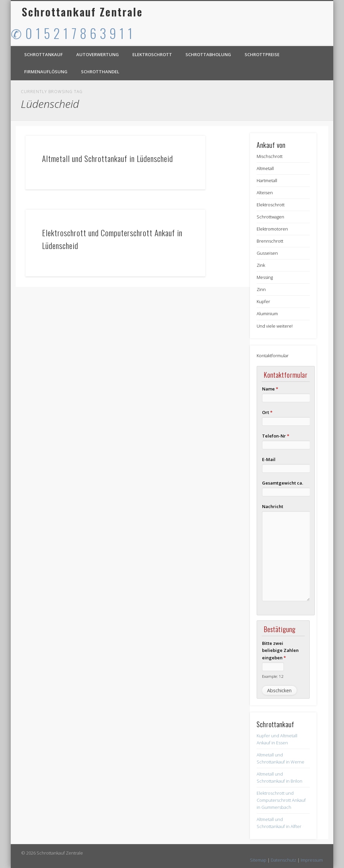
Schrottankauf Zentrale (82, 12)
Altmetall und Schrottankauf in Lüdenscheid (107, 158)
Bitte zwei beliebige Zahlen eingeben (280, 650)
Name (270, 389)
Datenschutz (284, 860)
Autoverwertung (98, 54)
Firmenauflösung (46, 72)
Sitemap (258, 860)
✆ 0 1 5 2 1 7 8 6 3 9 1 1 (72, 33)
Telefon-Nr (276, 436)
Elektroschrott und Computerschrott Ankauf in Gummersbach (281, 800)
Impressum (312, 860)
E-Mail (269, 459)
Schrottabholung (208, 54)
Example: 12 (273, 676)
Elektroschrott (152, 54)
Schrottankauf (44, 54)
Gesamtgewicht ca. (283, 483)
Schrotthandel (100, 72)
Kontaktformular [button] (273, 356)
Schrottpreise (262, 54)
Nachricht (273, 506)
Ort (267, 412)
